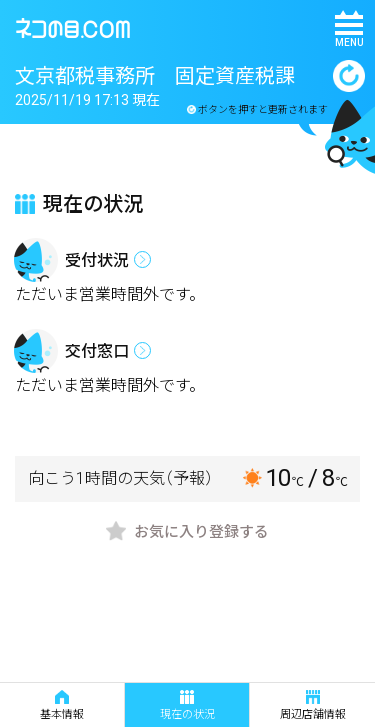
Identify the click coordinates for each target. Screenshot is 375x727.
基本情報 (62, 705)
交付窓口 (97, 351)
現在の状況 (187, 705)
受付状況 (97, 260)
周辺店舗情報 (313, 705)
